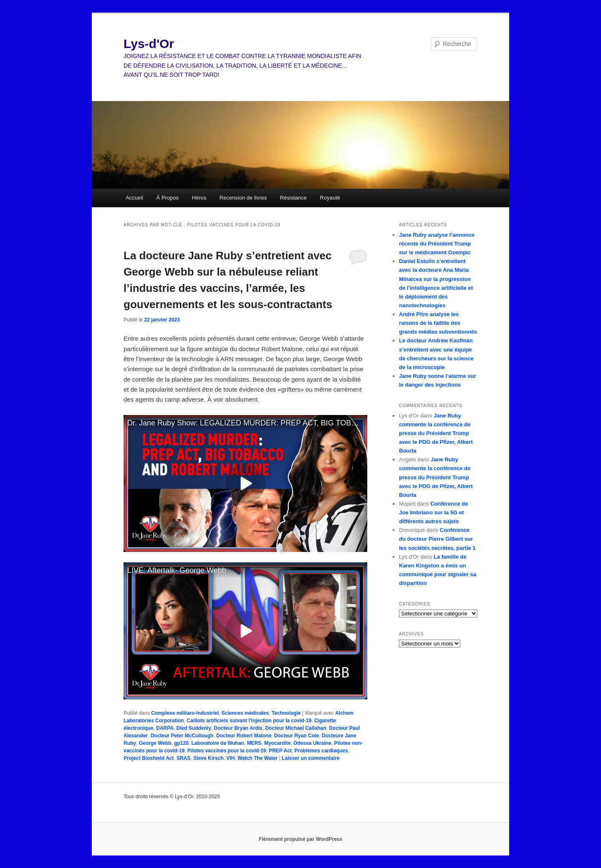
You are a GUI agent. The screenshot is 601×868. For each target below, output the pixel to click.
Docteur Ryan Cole (297, 736)
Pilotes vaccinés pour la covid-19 (227, 751)
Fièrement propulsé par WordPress (300, 839)
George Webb (155, 743)
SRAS (183, 758)
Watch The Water (258, 758)
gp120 (181, 743)
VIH (230, 758)
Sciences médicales (245, 713)
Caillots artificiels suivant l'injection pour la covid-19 (249, 721)
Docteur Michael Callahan (295, 728)
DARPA (165, 728)
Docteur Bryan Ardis (238, 728)
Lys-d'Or (149, 44)
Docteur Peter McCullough (182, 736)
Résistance (293, 198)
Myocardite (277, 743)
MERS (254, 743)
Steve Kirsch (208, 758)
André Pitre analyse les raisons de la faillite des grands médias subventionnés (438, 323)
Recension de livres (243, 198)
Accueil (134, 198)
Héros (199, 198)
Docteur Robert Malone (244, 736)
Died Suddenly (193, 728)
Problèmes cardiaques (321, 751)
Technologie (286, 713)
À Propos (168, 198)
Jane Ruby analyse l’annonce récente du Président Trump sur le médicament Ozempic (437, 244)
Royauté (330, 198)
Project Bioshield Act (149, 758)
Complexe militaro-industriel (185, 713)
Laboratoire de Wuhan (218, 743)
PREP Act (280, 751)
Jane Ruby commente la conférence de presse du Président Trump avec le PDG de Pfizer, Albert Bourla (436, 433)
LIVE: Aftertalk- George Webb (177, 570)
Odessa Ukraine (312, 743)
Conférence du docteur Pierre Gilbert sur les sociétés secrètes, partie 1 (437, 539)
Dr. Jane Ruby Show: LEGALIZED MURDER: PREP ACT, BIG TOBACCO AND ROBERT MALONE (247, 423)
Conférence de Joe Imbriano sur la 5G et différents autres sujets (433, 512)
